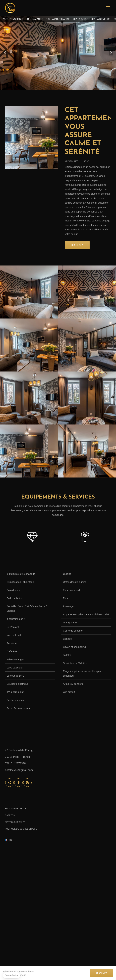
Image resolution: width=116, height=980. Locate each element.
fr (10, 840)
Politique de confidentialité (21, 829)
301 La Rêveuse (101, 19)
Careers (10, 815)
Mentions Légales (15, 822)
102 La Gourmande (58, 19)
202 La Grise (81, 19)
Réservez (101, 973)
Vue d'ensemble (13, 19)
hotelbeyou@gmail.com (19, 770)
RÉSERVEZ (77, 245)
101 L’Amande (35, 19)
